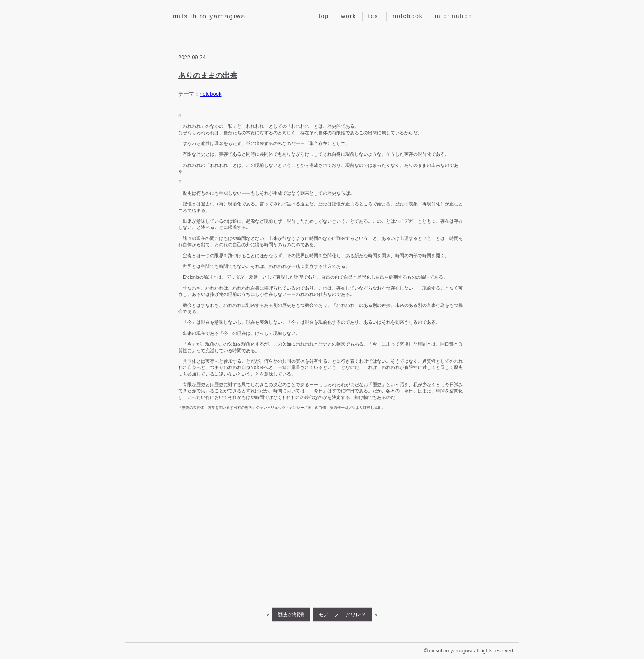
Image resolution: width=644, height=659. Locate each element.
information (454, 16)
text (375, 16)
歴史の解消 (291, 614)
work (349, 16)
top (324, 16)
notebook (408, 16)
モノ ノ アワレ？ (342, 614)
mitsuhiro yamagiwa (209, 16)
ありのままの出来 (208, 76)
